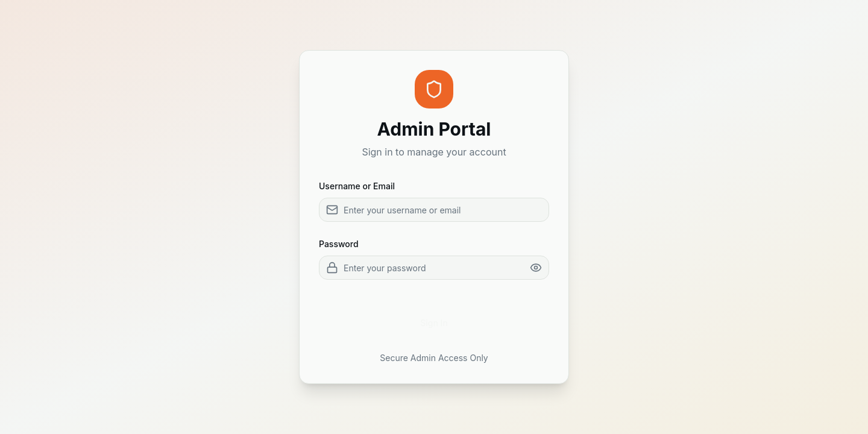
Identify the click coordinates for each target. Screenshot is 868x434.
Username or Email (357, 186)
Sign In (434, 323)
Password (339, 244)
